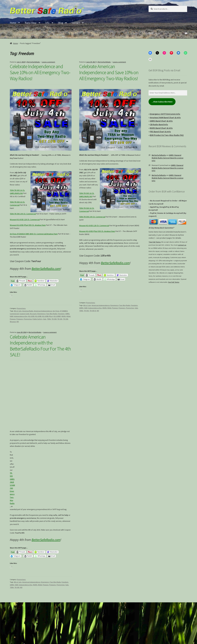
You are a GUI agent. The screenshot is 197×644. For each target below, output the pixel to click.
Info (47, 23)
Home (13, 23)
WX (18, 322)
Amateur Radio (28, 311)
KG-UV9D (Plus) (48, 316)
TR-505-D (93, 311)
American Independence (43, 311)
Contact (76, 23)
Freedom (61, 314)
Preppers (20, 319)
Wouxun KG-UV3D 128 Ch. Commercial (25, 220)
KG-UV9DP (57, 316)
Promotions (21, 308)
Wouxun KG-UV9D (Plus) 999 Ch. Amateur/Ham (28, 225)
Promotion (28, 319)
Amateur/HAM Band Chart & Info (165, 117)
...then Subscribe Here (162, 102)
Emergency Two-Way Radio (47, 314)
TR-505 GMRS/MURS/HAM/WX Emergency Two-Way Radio (12, 488)
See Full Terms (174, 282)
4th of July (18, 311)
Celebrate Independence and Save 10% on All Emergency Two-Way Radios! (40, 72)
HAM (11, 316)
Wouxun (13, 322)
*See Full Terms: (155, 242)
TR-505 (60, 319)
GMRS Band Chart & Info (161, 121)
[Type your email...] (99, 611)
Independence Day (21, 316)
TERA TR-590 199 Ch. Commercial (23, 214)
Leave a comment (48, 62)
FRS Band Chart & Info (160, 132)
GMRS (67, 314)
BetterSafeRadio (34, 62)
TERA (49, 319)
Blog (61, 23)
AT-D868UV (64, 311)
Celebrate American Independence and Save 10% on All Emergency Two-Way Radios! (109, 72)
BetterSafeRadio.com (46, 269)
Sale (45, 319)
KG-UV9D (38, 316)
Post (13, 281)
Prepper (13, 319)
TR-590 (65, 319)
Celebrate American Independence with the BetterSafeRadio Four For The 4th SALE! (40, 346)
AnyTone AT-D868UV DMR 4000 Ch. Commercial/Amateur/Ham (34, 234)
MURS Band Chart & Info (161, 128)
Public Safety (37, 319)
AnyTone (56, 311)
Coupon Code (24, 314)
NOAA (68, 316)
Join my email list (23, 620)
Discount (33, 314)
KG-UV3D (31, 316)
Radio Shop (31, 23)
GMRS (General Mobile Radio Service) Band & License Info (168, 158)
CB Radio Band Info (159, 124)
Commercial (14, 314)
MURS (64, 316)
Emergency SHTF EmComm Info (165, 114)
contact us (182, 245)
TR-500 (54, 319)
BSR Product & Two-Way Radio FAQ (167, 135)
